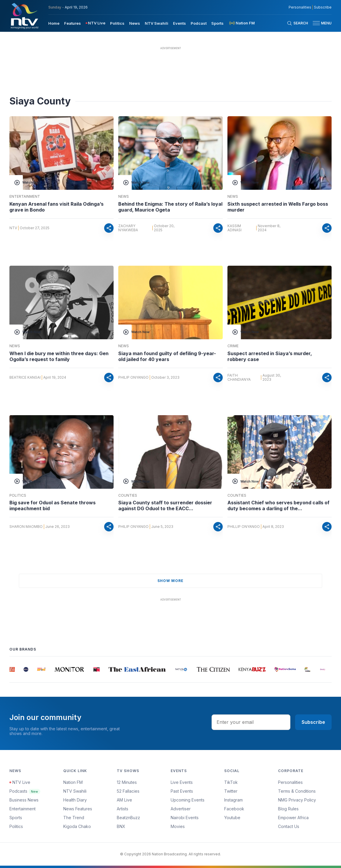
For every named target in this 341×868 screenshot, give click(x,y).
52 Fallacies (128, 791)
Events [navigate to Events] (179, 23)
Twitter (231, 791)
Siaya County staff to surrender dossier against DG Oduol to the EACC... (165, 505)
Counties (128, 495)
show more (170, 581)
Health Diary (75, 800)
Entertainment (25, 197)
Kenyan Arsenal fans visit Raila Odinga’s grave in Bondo (56, 207)
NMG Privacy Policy (297, 800)
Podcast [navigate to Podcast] (199, 23)
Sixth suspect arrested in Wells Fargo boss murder (278, 207)
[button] (320, 23)
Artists (123, 809)
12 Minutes (127, 782)
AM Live (124, 800)
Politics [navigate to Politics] (117, 23)
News (124, 197)
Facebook (234, 809)
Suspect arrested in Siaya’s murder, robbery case (270, 356)
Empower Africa (293, 818)
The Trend (74, 818)
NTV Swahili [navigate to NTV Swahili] (157, 23)
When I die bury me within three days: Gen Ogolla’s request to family (59, 356)
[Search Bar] (297, 23)
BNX (121, 826)
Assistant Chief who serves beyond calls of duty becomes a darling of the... (278, 505)
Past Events (182, 791)
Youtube (232, 818)
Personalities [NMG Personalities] (300, 7)
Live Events (182, 782)
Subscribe (313, 722)
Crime (233, 346)
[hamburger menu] (316, 23)
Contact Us (289, 826)
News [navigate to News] (135, 23)
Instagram (233, 800)
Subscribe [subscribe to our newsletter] (323, 7)
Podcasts (25, 791)
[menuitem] (54, 23)
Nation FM (73, 782)
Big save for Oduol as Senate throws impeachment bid (53, 505)
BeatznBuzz (128, 818)
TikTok (231, 782)
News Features (78, 809)
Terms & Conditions (297, 791)
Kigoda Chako (77, 826)
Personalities (290, 782)
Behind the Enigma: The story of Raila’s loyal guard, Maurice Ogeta (170, 207)
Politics (18, 495)
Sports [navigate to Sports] (217, 23)
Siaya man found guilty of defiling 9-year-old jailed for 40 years (167, 356)
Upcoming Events (188, 800)
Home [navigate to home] (54, 23)
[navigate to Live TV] (95, 23)
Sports (16, 818)
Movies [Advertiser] (178, 826)
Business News (24, 800)
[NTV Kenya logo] (24, 16)
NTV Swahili (75, 791)
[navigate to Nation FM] (242, 23)
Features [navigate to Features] (73, 23)
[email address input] (251, 722)
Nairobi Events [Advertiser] (185, 818)
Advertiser (181, 809)
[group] (13, 669)
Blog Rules (288, 809)
